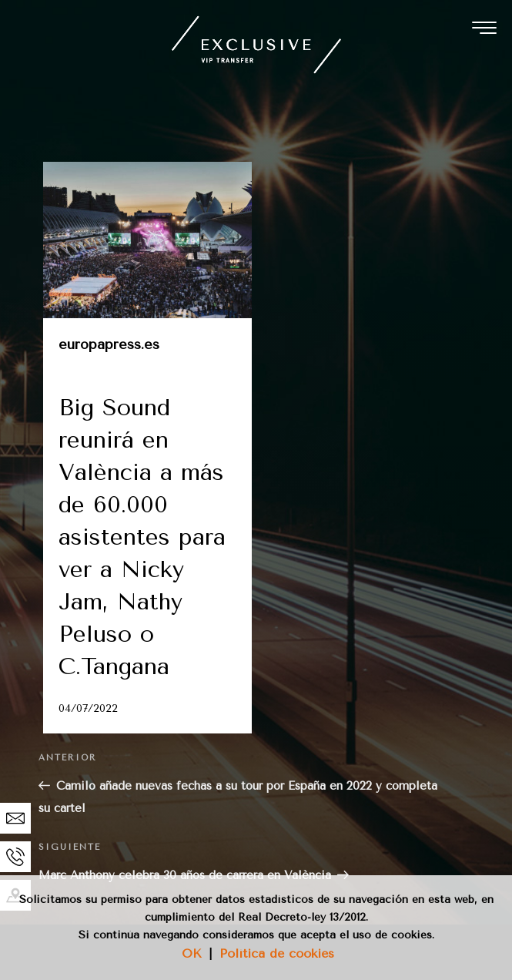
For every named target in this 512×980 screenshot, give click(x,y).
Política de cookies (277, 953)
